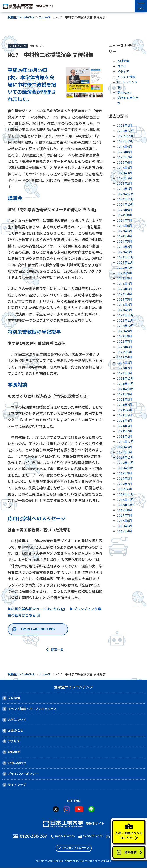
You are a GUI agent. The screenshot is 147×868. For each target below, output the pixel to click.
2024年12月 (125, 194)
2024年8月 (125, 215)
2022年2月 (125, 368)
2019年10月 (125, 468)
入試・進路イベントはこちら (129, 831)
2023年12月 (125, 257)
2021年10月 (125, 389)
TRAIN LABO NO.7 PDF (38, 630)
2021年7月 (125, 405)
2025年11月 (125, 136)
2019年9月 (125, 473)
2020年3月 (125, 447)
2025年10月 (125, 141)
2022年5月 (125, 352)
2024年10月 (125, 205)
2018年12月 (125, 494)
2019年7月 (125, 484)
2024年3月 (125, 241)
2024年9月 (125, 210)
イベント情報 (126, 77)
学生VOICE (124, 93)
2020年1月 (125, 452)
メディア (123, 72)
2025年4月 (125, 173)
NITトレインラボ (18, 46)
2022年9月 (125, 331)
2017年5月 (125, 526)
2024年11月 (125, 199)
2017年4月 (125, 531)
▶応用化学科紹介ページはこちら (34, 609)
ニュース (45, 17)
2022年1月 (125, 373)
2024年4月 (125, 236)
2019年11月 (125, 463)
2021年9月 (125, 394)
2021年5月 (125, 415)
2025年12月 (125, 131)
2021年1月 (125, 436)
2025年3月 (125, 178)
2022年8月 (125, 336)
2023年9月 (125, 273)
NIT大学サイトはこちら (74, 848)
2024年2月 (125, 247)
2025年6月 (125, 162)
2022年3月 (125, 363)
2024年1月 (125, 252)
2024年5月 (125, 231)
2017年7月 (125, 515)
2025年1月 (125, 189)
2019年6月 (125, 489)
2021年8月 (125, 400)
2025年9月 (125, 147)
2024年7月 (125, 220)
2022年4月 (125, 357)
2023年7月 (125, 284)
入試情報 (123, 61)
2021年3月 (125, 426)
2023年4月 (125, 294)
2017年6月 (125, 521)
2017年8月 (125, 510)
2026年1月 (125, 126)
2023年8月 (125, 278)
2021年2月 (125, 431)
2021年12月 (125, 378)
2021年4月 (125, 421)
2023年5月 (125, 289)
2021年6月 (125, 410)
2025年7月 (125, 157)
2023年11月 (125, 263)
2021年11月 (125, 384)
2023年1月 (125, 310)
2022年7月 (125, 342)
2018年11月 (125, 500)
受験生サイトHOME (21, 17)
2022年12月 (125, 315)
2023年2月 (125, 305)
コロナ (122, 66)
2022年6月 (125, 347)
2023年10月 (125, 268)
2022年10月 (125, 326)
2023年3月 (125, 299)
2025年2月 (125, 184)
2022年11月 (125, 321)
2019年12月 (125, 457)
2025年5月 (125, 168)
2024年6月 (125, 226)
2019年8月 (125, 479)
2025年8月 (125, 152)
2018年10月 (125, 505)
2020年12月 (125, 442)
